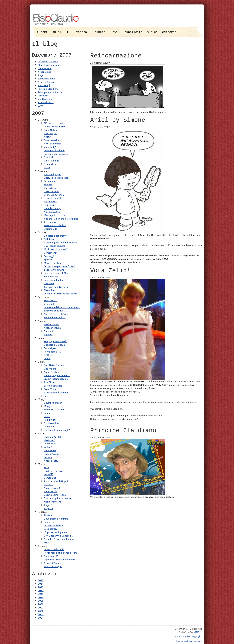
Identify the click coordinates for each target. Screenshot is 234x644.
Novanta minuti (52, 198)
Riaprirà (48, 508)
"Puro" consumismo (49, 65)
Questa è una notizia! (56, 495)
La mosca (49, 522)
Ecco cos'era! (51, 529)
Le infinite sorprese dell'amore (61, 293)
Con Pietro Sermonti (55, 365)
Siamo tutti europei (54, 409)
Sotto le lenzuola (53, 386)
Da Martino (50, 331)
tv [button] (117, 32)
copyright (197, 636)
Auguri (42, 75)
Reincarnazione (46, 78)
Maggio (48, 406)
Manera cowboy (53, 263)
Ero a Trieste (51, 389)
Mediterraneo (51, 324)
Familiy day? (51, 420)
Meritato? (49, 440)
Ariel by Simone (46, 82)
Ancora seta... (52, 461)
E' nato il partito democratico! (61, 242)
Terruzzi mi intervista (56, 287)
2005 (41, 614)
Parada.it (49, 426)
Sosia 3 (48, 457)
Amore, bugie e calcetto (57, 375)
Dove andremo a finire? (57, 518)
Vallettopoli (50, 491)
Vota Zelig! (44, 85)
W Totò (48, 447)
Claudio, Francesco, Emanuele (60, 539)
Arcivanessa (51, 222)
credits (187, 636)
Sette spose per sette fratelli (60, 266)
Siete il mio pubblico (55, 225)
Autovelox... (51, 201)
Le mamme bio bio (54, 280)
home (42, 32)
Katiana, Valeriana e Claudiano (61, 218)
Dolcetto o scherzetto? (56, 236)
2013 (41, 587)
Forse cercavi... (52, 351)
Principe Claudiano (48, 89)
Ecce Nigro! (50, 348)
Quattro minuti (52, 423)
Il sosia (48, 515)
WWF (41, 106)
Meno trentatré (52, 501)
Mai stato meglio (53, 566)
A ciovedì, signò (52, 174)
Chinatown (50, 450)
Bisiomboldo (51, 229)
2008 (41, 604)
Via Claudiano (46, 99)
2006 (41, 611)
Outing (48, 416)
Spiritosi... (50, 259)
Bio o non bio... (52, 276)
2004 (41, 618)
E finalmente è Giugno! (56, 392)
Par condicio (51, 181)
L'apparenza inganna (55, 532)
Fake (46, 396)
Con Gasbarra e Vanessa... (58, 535)
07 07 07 (49, 355)
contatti (178, 636)
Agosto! (48, 334)
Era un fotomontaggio (56, 379)
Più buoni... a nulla (48, 61)
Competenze (51, 253)
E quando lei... (46, 102)
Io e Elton (49, 382)
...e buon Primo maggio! (57, 430)
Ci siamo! (49, 304)
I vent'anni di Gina (54, 270)
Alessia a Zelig (52, 212)
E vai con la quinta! (54, 246)
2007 (41, 607)
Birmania (49, 283)
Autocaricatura (52, 328)
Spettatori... (51, 300)
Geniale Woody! (53, 208)
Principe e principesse (50, 92)
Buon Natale (45, 68)
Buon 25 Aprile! (52, 437)
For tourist (50, 443)
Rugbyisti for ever (54, 471)
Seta (46, 467)
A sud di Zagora (53, 563)
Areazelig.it (44, 72)
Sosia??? (49, 474)
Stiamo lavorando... (55, 317)
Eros (46, 542)
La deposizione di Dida (56, 273)
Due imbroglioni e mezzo (57, 498)
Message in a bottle (55, 215)
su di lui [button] (62, 32)
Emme (47, 413)
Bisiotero (49, 239)
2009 (41, 601)
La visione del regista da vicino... (62, 307)
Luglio (47, 358)
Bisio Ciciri (50, 205)
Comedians (50, 478)
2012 (41, 590)
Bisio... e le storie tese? (57, 178)
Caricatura (50, 188)
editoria (169, 32)
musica (152, 32)
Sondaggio (50, 256)
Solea (198, 632)
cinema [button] (102, 32)
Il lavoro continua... (55, 310)
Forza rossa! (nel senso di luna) (61, 553)
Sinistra (48, 184)
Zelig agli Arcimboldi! (56, 341)
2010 (41, 597)
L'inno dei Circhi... (54, 195)
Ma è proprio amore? (55, 249)
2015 (41, 580)
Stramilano (50, 290)
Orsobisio (43, 95)
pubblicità (133, 32)
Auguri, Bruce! (52, 488)
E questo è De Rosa (54, 345)
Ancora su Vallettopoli (56, 481)
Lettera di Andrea (54, 525)
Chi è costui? (51, 556)
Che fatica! (50, 368)
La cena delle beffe (54, 549)
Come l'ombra (51, 372)
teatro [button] (83, 32)
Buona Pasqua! (52, 454)
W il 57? (48, 484)
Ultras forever (52, 191)
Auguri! (48, 505)
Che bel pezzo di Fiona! (57, 314)
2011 (41, 594)
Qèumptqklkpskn (53, 403)
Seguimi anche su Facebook (189, 641)
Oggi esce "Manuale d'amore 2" (61, 559)
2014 (41, 584)
